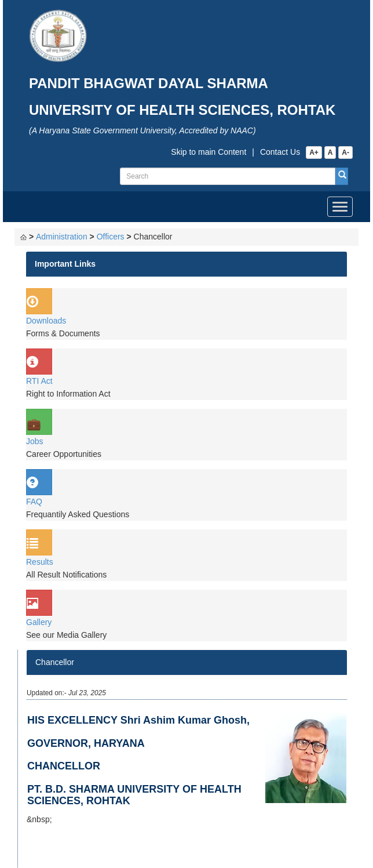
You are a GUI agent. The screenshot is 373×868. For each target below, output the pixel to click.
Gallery (39, 622)
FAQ (34, 502)
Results (40, 562)
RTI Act (39, 381)
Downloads (46, 321)
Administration (62, 237)
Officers (111, 237)
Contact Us (280, 152)
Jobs (35, 441)
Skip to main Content (209, 152)
